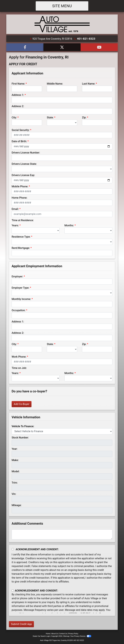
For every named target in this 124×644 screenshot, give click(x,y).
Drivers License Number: (26, 152)
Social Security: (21, 130)
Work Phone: (19, 356)
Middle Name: (55, 83)
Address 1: (18, 95)
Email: (15, 209)
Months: (69, 225)
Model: (16, 471)
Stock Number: (20, 437)
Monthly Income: (21, 299)
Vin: (14, 494)
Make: (15, 460)
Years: (15, 225)
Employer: (17, 276)
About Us (55, 633)
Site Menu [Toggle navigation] (62, 6)
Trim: (15, 482)
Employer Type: (20, 287)
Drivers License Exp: (23, 175)
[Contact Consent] (13, 590)
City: (14, 117)
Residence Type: (21, 236)
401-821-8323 (86, 38)
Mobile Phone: (20, 186)
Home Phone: (19, 197)
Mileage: (17, 505)
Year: (15, 449)
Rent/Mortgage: (21, 248)
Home (48, 633)
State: (50, 117)
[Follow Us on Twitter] (62, 47)
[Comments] (62, 534)
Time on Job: (19, 368)
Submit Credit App (21, 624)
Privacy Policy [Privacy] (73, 633)
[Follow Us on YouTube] (99, 47)
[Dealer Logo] (62, 24)
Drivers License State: (24, 164)
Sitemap (66, 636)
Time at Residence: (23, 220)
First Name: (18, 83)
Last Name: (89, 83)
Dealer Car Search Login (41, 636)
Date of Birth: (19, 141)
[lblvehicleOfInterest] (62, 431)
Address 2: (18, 106)
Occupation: (19, 310)
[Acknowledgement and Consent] (13, 549)
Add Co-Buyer (22, 404)
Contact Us (63, 633)
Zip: (84, 117)
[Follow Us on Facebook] (25, 47)
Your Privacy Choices (81, 636)
